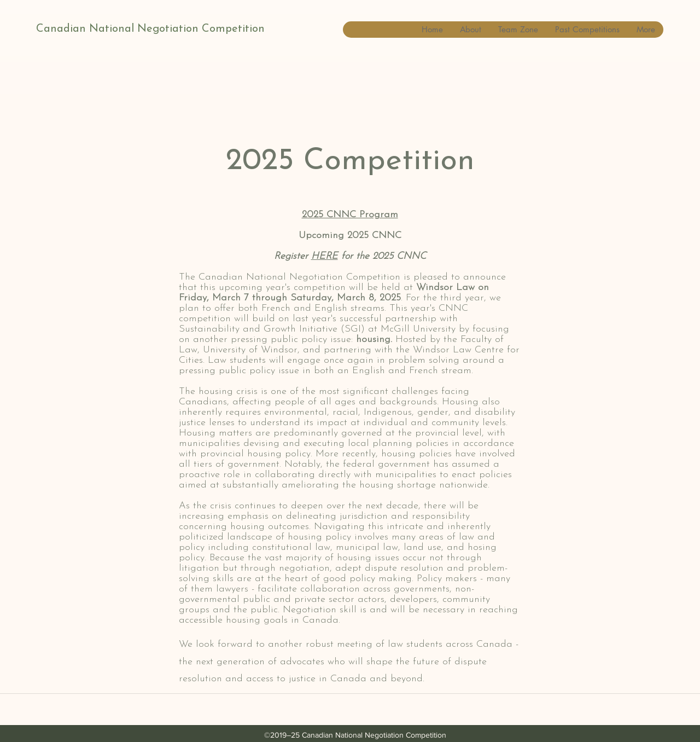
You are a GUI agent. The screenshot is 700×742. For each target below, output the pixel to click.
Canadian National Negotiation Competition (150, 29)
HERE (325, 256)
